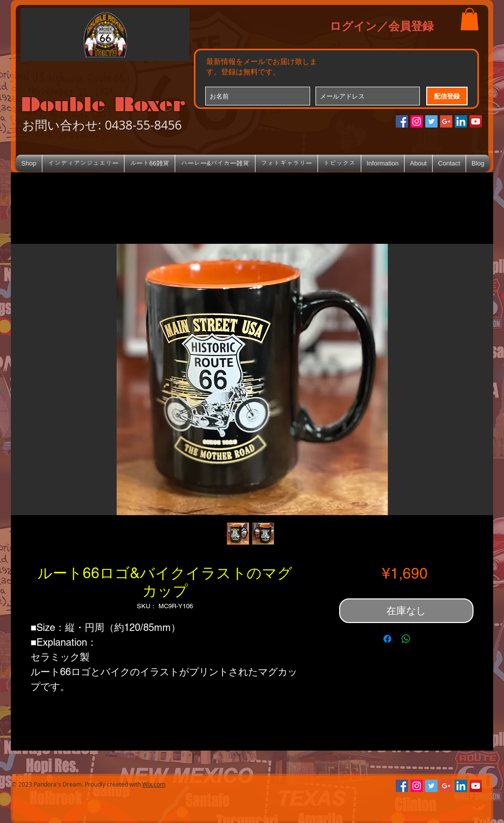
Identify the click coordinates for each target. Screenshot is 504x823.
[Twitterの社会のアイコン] (431, 121)
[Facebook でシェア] (387, 639)
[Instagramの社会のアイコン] (417, 121)
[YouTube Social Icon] (476, 121)
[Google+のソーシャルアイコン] (446, 121)
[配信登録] (447, 96)
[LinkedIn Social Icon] (461, 121)
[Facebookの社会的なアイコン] (402, 121)
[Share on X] (425, 639)
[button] (470, 19)
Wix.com (154, 784)
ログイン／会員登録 (382, 26)
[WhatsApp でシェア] (406, 639)
